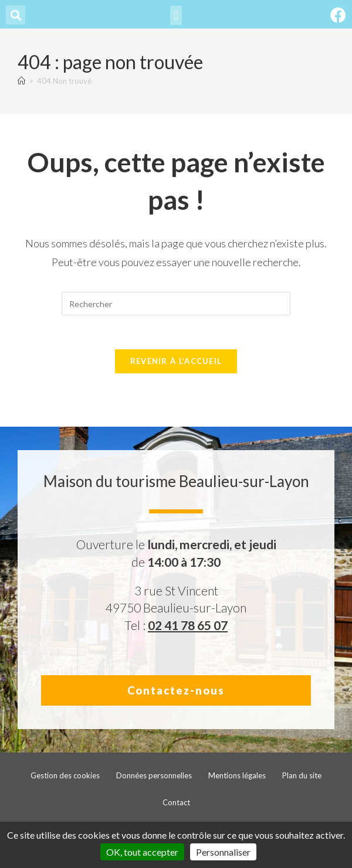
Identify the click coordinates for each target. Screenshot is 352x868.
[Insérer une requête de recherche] (176, 304)
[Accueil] (21, 81)
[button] (176, 13)
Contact (176, 804)
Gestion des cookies (65, 777)
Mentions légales (237, 777)
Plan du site (302, 777)
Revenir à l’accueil (176, 363)
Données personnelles (154, 777)
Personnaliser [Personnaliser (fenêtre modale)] (223, 852)
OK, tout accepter (142, 852)
